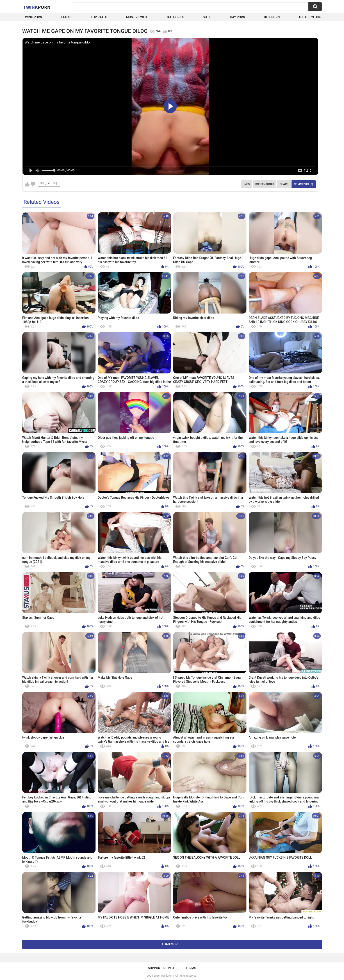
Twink (37, 7)
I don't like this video (33, 184)
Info (247, 184)
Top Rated (99, 17)
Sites (207, 17)
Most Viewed (136, 17)
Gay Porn (238, 17)
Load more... (172, 944)
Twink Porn (33, 17)
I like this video (27, 184)
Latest (66, 17)
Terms (191, 968)
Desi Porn (272, 17)
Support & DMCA (161, 968)
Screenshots (265, 184)
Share (284, 184)
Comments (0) (304, 184)
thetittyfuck (310, 17)
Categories (175, 17)
